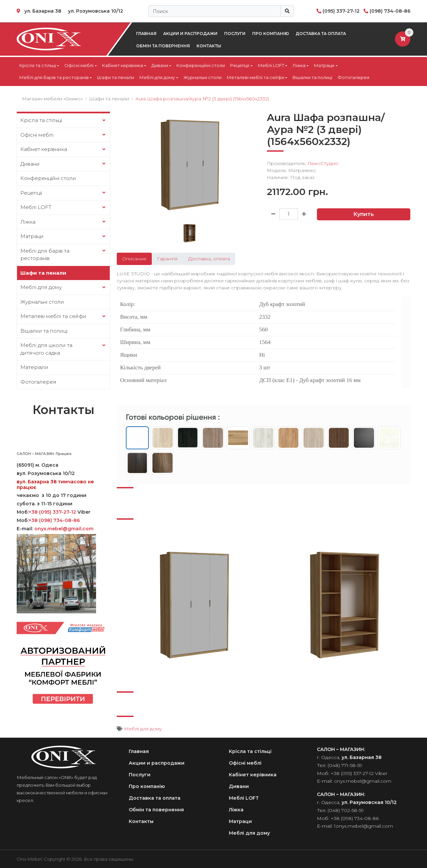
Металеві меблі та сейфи (256, 77)
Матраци (324, 65)
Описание (134, 259)
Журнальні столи (202, 77)
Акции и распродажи (190, 33)
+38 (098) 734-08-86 (54, 520)
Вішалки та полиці (312, 77)
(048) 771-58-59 (345, 765)
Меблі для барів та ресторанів (54, 77)
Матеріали (34, 367)
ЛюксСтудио (323, 163)
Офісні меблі (79, 65)
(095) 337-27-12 (341, 11)
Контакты (209, 46)
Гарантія (167, 259)
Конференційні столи (201, 65)
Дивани (160, 65)
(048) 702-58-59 (346, 810)
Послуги (235, 33)
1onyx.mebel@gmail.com (363, 826)
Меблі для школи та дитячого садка (46, 349)
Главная (146, 33)
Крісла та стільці (38, 65)
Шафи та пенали (116, 77)
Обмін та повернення (163, 46)
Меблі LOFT (271, 65)
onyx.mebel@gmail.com (65, 529)
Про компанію (271, 33)
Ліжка (299, 65)
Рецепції (240, 65)
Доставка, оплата (209, 259)
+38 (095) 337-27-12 (52, 512)
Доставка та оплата (321, 33)
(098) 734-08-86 (390, 11)
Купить (364, 214)
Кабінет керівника (123, 65)
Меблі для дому (157, 77)
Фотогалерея (353, 77)
